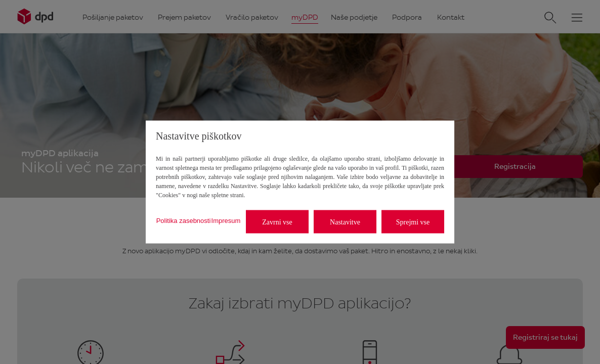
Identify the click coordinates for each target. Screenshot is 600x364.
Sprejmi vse (413, 222)
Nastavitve (345, 222)
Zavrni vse (277, 222)
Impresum (226, 220)
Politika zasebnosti (184, 220)
